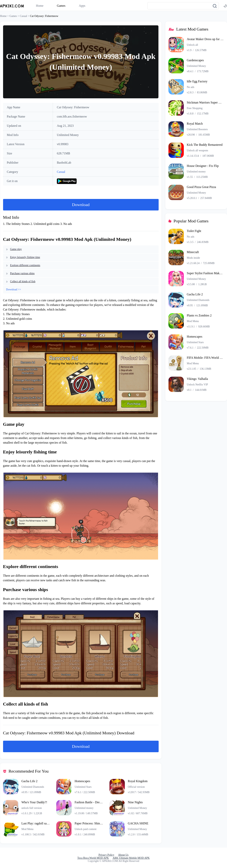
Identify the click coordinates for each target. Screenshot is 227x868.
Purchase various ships (22, 273)
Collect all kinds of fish (23, 281)
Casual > (25, 16)
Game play (16, 249)
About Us (123, 855)
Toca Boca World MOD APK (93, 858)
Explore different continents (25, 265)
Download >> (14, 289)
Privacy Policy (106, 855)
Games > (15, 16)
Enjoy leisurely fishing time (25, 257)
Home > (5, 16)
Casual (61, 172)
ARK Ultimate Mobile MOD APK (131, 858)
